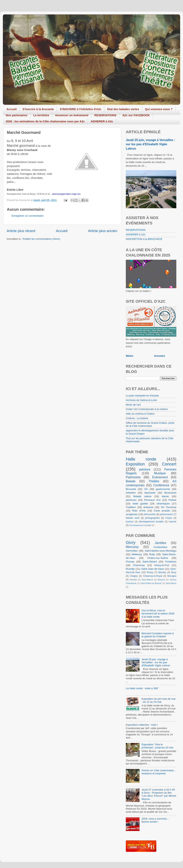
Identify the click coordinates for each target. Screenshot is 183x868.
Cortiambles (160, 547)
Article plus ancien (103, 231)
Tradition (131, 507)
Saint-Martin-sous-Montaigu (161, 551)
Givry (131, 542)
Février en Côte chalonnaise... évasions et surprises (159, 772)
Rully (152, 554)
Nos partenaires (16, 115)
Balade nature (142, 496)
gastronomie (163, 489)
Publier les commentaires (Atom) (41, 239)
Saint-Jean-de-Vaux (152, 569)
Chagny (134, 576)
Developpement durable (140, 525)
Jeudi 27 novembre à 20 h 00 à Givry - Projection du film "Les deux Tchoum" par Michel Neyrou (159, 794)
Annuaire (160, 356)
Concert (169, 464)
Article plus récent (21, 231)
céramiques (163, 504)
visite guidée (140, 504)
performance (166, 514)
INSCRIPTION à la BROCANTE (144, 239)
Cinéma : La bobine (137, 418)
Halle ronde (141, 459)
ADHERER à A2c (102, 121)
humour (130, 522)
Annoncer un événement (72, 115)
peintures (131, 500)
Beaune (161, 580)
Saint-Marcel (147, 580)
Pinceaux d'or (152, 500)
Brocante (131, 489)
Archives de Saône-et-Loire (141, 400)
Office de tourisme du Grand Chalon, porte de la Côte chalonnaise (150, 424)
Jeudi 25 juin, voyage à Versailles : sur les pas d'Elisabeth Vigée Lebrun (150, 144)
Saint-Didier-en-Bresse (151, 583)
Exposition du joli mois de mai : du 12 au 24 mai (158, 700)
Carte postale (162, 511)
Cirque (169, 518)
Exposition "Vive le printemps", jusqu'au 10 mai (157, 746)
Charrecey (139, 565)
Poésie (172, 500)
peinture (145, 469)
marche (173, 522)
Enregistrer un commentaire (28, 216)
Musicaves (170, 493)
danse (165, 496)
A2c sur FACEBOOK (136, 115)
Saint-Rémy (171, 583)
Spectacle (150, 493)
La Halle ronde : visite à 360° (142, 688)
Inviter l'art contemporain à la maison (147, 409)
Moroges (172, 576)
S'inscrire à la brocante (38, 109)
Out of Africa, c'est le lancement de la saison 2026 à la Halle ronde (158, 613)
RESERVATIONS (105, 115)
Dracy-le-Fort (162, 565)
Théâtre (154, 481)
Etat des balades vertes (123, 109)
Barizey (162, 572)
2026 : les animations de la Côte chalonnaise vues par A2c (45, 121)
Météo (130, 356)
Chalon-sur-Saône (158, 558)
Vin (146, 489)
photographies (152, 518)
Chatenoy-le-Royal (153, 576)
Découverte (150, 514)
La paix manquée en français (142, 396)
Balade (131, 481)
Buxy (174, 572)
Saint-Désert (150, 562)
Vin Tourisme (169, 507)
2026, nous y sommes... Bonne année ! (155, 820)
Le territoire (41, 115)
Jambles (161, 543)
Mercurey (132, 547)
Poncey (130, 562)
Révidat (133, 580)
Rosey (150, 572)
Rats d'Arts (139, 511)
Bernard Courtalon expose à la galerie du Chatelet (158, 635)
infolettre (131, 493)
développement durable (151, 522)
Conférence (161, 485)
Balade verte (133, 518)
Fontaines (171, 562)
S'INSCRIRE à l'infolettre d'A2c (81, 109)
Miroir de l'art (133, 405)
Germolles (132, 551)
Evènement (160, 477)
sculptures (132, 514)
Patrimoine (133, 477)
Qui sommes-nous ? (159, 109)
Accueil (12, 109)
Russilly (130, 569)
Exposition (135, 464)
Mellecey (137, 554)
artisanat (148, 507)
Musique (160, 473)
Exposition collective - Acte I (142, 725)
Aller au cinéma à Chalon (140, 414)
